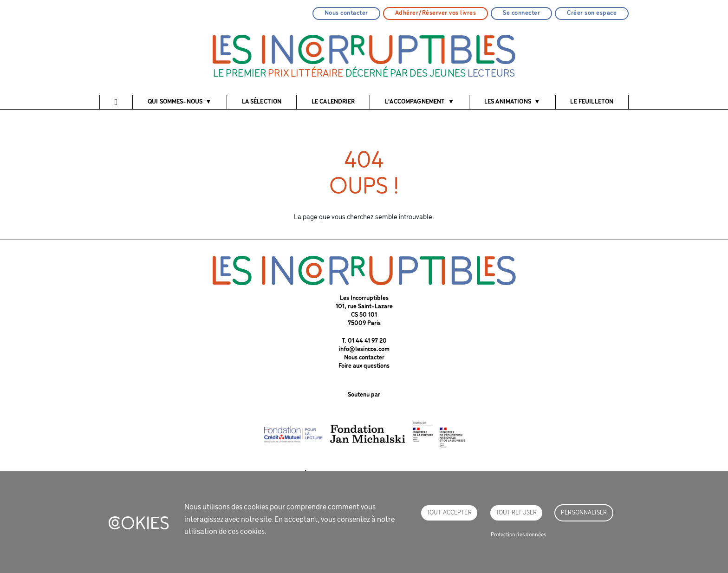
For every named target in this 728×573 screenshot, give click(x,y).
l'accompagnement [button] (415, 102)
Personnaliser (584, 513)
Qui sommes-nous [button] (175, 102)
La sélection (262, 102)
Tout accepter (449, 513)
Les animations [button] (508, 102)
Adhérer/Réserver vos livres (436, 13)
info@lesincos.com (364, 349)
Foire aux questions (364, 366)
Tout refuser (517, 513)
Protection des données (518, 535)
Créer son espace (592, 13)
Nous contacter (346, 13)
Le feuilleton (592, 102)
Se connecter (521, 13)
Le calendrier (333, 102)
